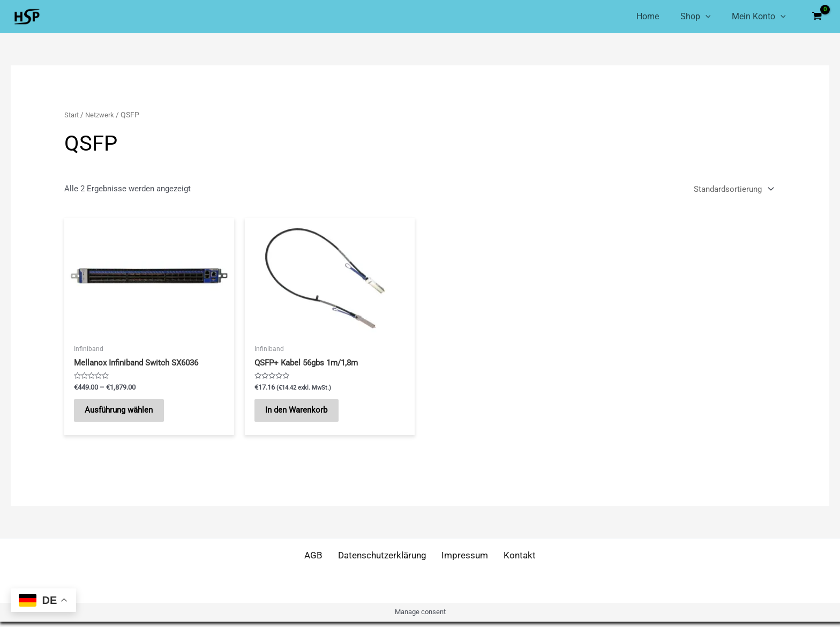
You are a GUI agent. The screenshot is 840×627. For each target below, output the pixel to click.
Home (637, 16)
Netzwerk (103, 115)
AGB (317, 561)
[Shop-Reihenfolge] (733, 189)
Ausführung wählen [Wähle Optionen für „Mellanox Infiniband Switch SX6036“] (124, 413)
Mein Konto (759, 17)
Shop (690, 17)
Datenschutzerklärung (384, 561)
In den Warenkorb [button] (302, 413)
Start (73, 115)
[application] (700, 17)
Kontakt (515, 561)
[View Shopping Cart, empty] (817, 17)
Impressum (465, 561)
